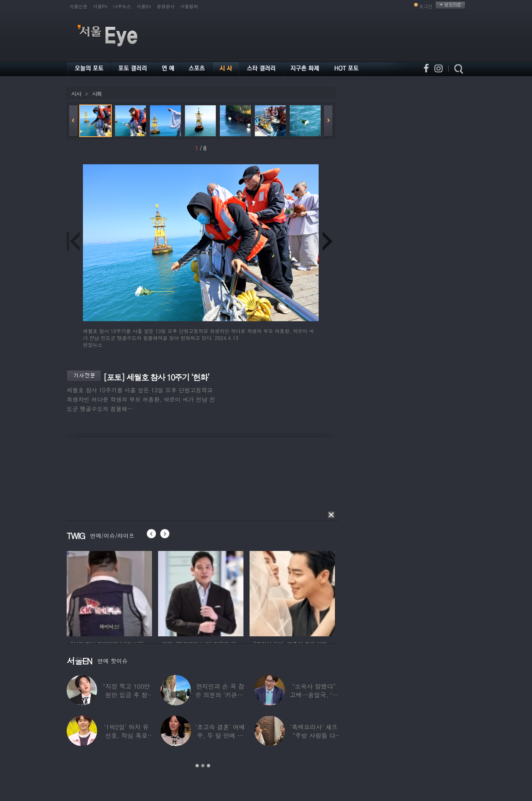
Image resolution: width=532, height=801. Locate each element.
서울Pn (100, 6)
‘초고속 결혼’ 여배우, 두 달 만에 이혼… (220, 735)
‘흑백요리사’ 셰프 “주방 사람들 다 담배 (314, 735)
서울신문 (78, 6)
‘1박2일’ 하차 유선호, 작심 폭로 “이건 (126, 735)
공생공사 (166, 6)
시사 (76, 94)
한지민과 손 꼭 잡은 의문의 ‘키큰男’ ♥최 (220, 695)
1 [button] (197, 766)
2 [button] (203, 766)
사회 (97, 94)
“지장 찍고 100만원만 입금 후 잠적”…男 (126, 695)
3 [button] (208, 766)
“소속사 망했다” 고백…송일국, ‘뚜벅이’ (314, 695)
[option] (109, 592)
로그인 (426, 6)
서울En (144, 6)
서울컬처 (189, 6)
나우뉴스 (122, 6)
